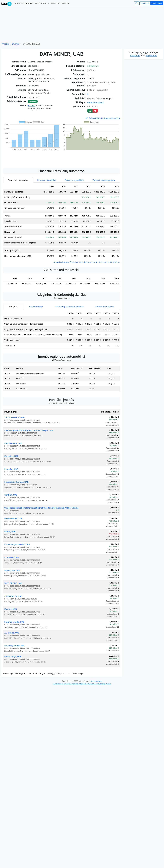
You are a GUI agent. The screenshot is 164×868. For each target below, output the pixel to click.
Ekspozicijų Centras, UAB (16, 482)
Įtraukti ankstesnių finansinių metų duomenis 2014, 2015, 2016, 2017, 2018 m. (87, 262)
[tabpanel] (61, 224)
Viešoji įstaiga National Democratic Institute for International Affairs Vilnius (41, 508)
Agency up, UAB (12, 570)
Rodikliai (55, 3)
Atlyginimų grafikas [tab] (105, 307)
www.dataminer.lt (96, 102)
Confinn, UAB (11, 495)
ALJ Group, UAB (12, 633)
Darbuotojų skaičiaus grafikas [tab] (69, 307)
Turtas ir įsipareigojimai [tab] (104, 180)
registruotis (151, 55)
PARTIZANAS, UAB (13, 443)
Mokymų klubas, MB (14, 646)
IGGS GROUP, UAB (13, 583)
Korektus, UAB (11, 456)
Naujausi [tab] (13, 307)
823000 (31, 105)
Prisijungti (145, 3)
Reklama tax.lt (96, 681)
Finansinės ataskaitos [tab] (18, 180)
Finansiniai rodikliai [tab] (47, 180)
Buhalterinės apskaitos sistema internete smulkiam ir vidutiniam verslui (82, 684)
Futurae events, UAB (14, 622)
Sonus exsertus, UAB (14, 417)
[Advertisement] (61, 158)
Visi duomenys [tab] (36, 307)
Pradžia (5, 44)
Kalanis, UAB (11, 609)
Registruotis (157, 3)
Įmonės (29, 3)
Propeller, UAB (11, 469)
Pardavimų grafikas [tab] (74, 180)
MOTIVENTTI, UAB (13, 518)
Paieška (65, 3)
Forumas (19, 3)
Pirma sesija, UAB (13, 656)
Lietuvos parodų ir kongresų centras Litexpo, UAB (29, 430)
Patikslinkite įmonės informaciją (102, 118)
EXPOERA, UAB (12, 557)
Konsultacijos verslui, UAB (17, 544)
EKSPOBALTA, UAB (13, 596)
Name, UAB (10, 531)
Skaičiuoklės (41, 3)
